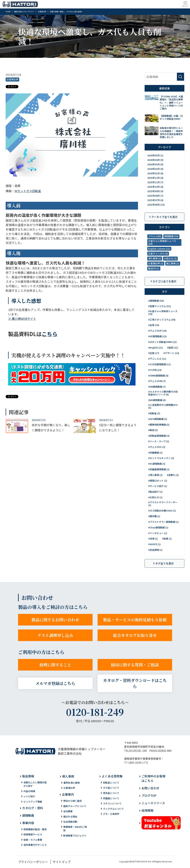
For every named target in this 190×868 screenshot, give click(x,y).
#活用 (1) (153, 539)
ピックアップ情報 (33, 802)
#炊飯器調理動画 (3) (159, 469)
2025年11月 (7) (155, 182)
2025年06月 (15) (156, 205)
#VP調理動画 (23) (157, 336)
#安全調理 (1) (155, 550)
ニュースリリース (153, 803)
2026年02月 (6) (155, 169)
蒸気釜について (111, 793)
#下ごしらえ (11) (157, 359)
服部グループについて (75, 806)
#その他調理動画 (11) (160, 364)
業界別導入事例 (72, 783)
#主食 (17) (154, 353)
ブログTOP (149, 795)
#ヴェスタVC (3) (157, 447)
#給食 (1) (167, 539)
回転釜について (111, 783)
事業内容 (28, 823)
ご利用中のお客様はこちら (153, 778)
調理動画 (28, 815)
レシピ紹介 (29, 796)
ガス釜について (111, 788)
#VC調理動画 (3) (157, 464)
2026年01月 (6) (155, 173)
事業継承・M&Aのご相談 (75, 828)
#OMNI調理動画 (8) (158, 376)
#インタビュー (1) (158, 533)
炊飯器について (111, 798)
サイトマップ (62, 862)
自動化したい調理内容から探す (35, 784)
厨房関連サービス (33, 834)
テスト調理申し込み (55, 635)
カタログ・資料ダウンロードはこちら (135, 683)
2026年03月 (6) (155, 164)
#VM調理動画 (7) (157, 387)
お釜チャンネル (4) (158, 253)
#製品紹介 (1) (155, 492)
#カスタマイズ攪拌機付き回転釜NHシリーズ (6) (163, 393)
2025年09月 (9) (155, 191)
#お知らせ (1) (155, 497)
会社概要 (68, 811)
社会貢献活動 (70, 822)
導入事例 (68, 776)
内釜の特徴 (29, 791)
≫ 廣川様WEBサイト (22, 319)
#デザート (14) (171, 353)
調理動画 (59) (171, 236)
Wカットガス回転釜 (28, 191)
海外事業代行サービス (35, 845)
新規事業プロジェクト (75, 836)
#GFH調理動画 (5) (158, 419)
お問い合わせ (150, 788)
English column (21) (159, 249)
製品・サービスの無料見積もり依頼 (135, 620)
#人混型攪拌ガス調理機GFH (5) (163, 406)
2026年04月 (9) (155, 160)
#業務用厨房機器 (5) (159, 425)
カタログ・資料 (33, 808)
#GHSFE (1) (154, 544)
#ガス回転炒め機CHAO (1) (162, 511)
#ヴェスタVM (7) (157, 381)
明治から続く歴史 (73, 801)
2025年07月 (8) (155, 200)
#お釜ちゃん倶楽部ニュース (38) (163, 312)
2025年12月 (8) (155, 178)
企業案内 (68, 794)
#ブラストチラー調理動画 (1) (163, 522)
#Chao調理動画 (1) (158, 527)
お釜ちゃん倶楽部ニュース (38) (162, 242)
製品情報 (28, 776)
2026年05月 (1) (155, 155)
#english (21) (156, 348)
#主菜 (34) (154, 325)
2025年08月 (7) (155, 196)
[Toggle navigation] (185, 4)
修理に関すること (55, 665)
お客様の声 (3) (156, 263)
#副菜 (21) (173, 348)
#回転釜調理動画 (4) (159, 436)
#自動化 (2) (173, 475)
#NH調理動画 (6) (157, 400)
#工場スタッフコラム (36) (162, 320)
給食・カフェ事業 (33, 840)
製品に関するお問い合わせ (55, 620)
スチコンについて (112, 803)
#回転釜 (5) (154, 413)
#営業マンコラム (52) (160, 306)
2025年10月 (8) (155, 187)
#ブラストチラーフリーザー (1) (163, 504)
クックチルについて (113, 809)
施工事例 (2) (173, 263)
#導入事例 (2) (155, 475)
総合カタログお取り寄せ (135, 635)
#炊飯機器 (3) (155, 453)
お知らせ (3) (170, 258)
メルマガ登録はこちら (55, 683)
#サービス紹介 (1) (158, 486)
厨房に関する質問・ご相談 (135, 665)
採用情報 (147, 810)
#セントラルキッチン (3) (161, 458)
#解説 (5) (153, 430)
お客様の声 (12, 79)
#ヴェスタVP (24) (157, 331)
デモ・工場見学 (111, 814)
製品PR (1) (154, 268)
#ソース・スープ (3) (159, 441)
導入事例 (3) (155, 258)
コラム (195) (155, 236)
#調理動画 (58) (156, 301)
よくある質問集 (112, 776)
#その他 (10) (155, 370)
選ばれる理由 (70, 816)
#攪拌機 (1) (154, 516)
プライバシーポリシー (33, 862)
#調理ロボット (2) (158, 481)
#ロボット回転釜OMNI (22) (163, 342)
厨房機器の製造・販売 (35, 829)
